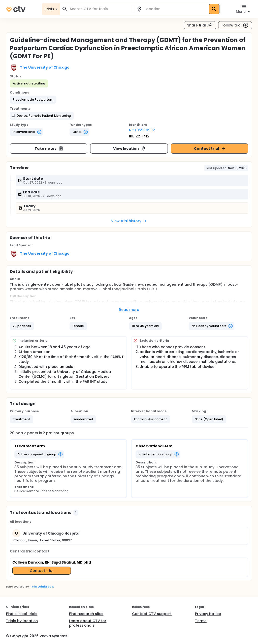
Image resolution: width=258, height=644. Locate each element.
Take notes (49, 149)
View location (130, 149)
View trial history (129, 221)
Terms (201, 621)
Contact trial (210, 149)
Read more (129, 310)
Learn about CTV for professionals (88, 623)
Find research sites (86, 614)
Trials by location (22, 621)
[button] (33, 100)
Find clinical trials (22, 614)
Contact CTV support (152, 614)
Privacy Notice (208, 614)
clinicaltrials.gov (43, 587)
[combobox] (100, 9)
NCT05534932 (142, 130)
